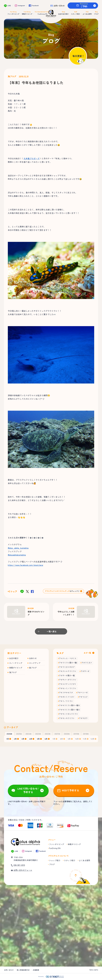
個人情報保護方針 (23, 970)
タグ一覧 (87, 653)
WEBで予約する (70, 790)
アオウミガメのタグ (67, 667)
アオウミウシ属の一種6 (68, 663)
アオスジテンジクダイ (68, 684)
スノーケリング (16, 663)
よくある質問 (85, 860)
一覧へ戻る (52, 631)
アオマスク (83, 697)
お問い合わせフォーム (23, 870)
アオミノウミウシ (66, 701)
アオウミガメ (87, 663)
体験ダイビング (16, 668)
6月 (46, 739)
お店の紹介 (14, 658)
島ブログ (33, 668)
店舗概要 (36, 970)
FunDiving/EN (55, 848)
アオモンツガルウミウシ (68, 714)
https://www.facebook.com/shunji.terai (25, 565)
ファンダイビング (57, 844)
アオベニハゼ (82, 692)
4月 (31, 739)
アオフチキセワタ (66, 692)
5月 (38, 739)
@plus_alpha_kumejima (18, 548)
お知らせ (33, 658)
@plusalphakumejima (17, 555)
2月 (15, 739)
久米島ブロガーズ (32, 158)
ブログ (52, 864)
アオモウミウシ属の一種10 (69, 705)
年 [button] (9, 734)
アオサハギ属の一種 (67, 675)
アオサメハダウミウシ (68, 680)
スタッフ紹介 (70, 860)
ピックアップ (35, 663)
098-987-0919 (19, 865)
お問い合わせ (59, 6)
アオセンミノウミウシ (68, 688)
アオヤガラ (83, 718)
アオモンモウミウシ (67, 718)
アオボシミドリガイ (67, 697)
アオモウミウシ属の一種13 (69, 710)
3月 (23, 739)
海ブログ (12, 76)
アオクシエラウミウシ (68, 671)
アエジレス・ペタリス (68, 658)
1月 (8, 739)
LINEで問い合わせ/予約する (28, 790)
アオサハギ (85, 671)
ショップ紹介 (55, 860)
